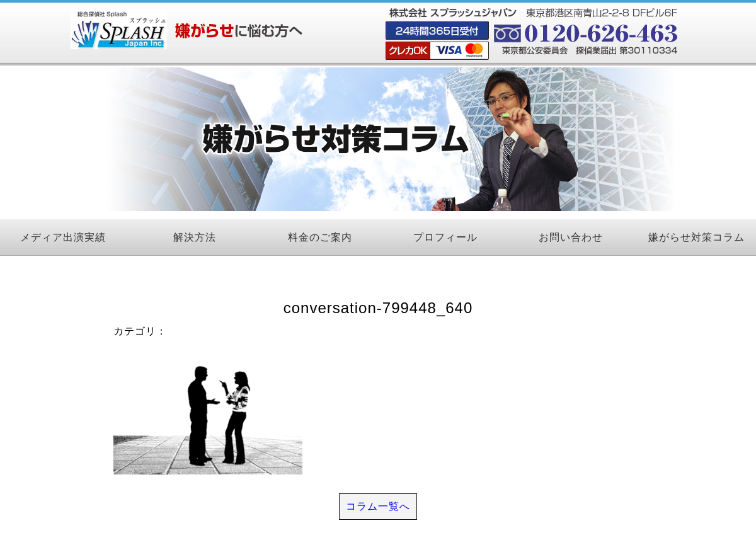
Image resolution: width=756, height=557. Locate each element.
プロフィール (445, 237)
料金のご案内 (320, 237)
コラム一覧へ (378, 506)
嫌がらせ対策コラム (696, 237)
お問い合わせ (571, 237)
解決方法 (195, 237)
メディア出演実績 (63, 237)
